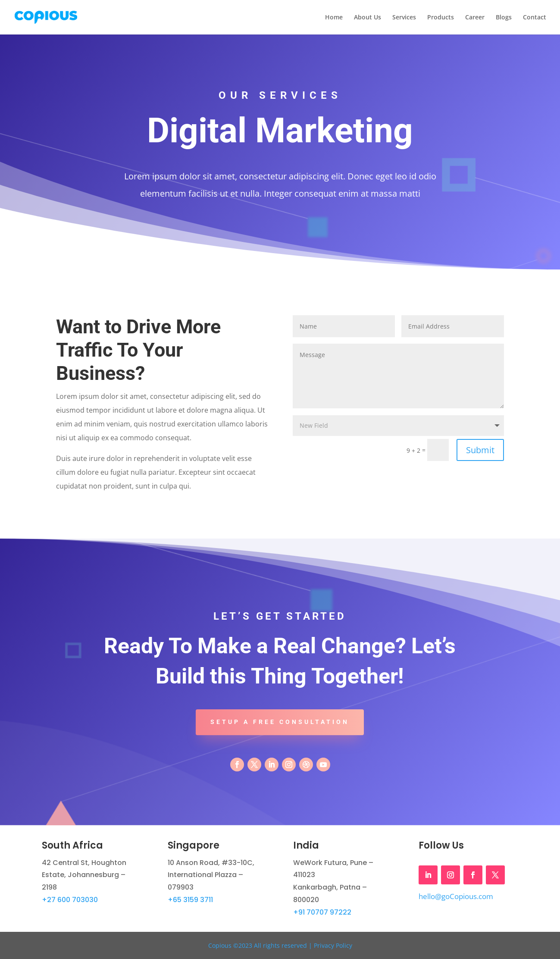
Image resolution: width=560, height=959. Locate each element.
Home (334, 18)
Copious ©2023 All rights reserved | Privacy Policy (280, 945)
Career (475, 18)
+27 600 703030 (70, 900)
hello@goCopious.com (456, 896)
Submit (480, 450)
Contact (535, 18)
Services (404, 18)
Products (441, 18)
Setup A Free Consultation (280, 722)
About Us (368, 18)
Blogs (504, 18)
